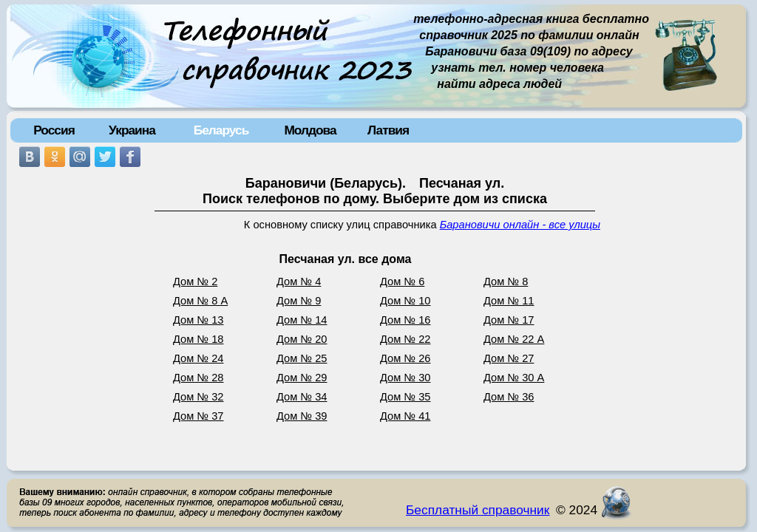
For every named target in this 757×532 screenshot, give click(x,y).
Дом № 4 (299, 282)
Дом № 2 (195, 282)
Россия (54, 130)
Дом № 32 (198, 397)
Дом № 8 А (200, 301)
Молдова (310, 130)
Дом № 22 (405, 339)
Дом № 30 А (514, 378)
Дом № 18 (198, 339)
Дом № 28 (198, 378)
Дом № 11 (509, 301)
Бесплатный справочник (478, 510)
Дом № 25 (302, 358)
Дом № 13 (198, 320)
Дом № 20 (302, 339)
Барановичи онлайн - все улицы (520, 225)
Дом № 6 (402, 282)
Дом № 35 (405, 397)
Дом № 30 (405, 378)
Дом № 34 (302, 397)
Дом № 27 (509, 358)
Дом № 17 (509, 320)
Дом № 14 (302, 320)
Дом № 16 (405, 320)
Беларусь (221, 130)
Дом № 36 (509, 397)
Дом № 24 (198, 358)
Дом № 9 (299, 301)
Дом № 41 (405, 416)
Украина (132, 130)
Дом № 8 (506, 282)
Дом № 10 (405, 301)
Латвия (388, 130)
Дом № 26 (405, 358)
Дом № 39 (302, 416)
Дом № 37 (198, 416)
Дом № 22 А (514, 339)
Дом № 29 (302, 378)
